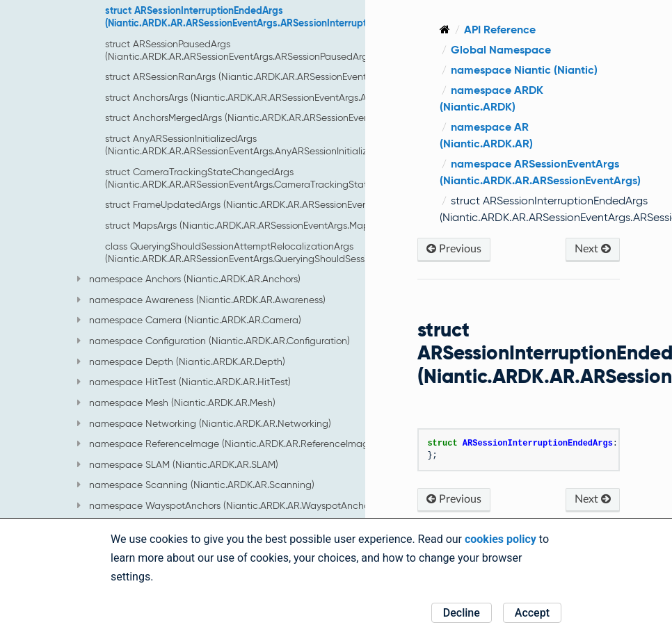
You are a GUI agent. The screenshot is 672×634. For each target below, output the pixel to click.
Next (593, 249)
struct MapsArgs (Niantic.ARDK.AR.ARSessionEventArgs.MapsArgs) (250, 225)
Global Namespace (501, 50)
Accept (532, 613)
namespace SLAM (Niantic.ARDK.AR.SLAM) (178, 464)
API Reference (500, 30)
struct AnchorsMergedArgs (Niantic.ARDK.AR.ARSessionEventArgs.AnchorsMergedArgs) (296, 117)
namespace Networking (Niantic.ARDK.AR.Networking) (204, 423)
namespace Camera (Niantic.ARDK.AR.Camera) (189, 320)
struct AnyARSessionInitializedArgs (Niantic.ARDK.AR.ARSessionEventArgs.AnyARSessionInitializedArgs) (253, 145)
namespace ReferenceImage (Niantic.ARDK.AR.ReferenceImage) (227, 444)
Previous (454, 249)
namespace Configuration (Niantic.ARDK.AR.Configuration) (214, 341)
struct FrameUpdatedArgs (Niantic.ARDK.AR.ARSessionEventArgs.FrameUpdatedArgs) (294, 204)
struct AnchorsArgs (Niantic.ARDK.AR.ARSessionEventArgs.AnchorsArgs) (262, 97)
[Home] (445, 30)
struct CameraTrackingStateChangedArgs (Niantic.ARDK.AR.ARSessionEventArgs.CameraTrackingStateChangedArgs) (271, 178)
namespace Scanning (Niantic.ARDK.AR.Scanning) (196, 485)
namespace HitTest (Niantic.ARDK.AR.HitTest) (184, 382)
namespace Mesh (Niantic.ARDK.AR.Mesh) (176, 403)
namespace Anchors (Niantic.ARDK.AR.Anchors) (189, 279)
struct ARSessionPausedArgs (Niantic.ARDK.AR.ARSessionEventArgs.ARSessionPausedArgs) (240, 50)
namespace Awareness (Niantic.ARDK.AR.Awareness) (201, 300)
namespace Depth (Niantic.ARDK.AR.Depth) (181, 361)
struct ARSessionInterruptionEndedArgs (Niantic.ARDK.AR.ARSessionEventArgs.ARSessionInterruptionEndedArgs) (269, 17)
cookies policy (501, 539)
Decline (462, 613)
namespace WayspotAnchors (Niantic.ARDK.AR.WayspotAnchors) (228, 505)
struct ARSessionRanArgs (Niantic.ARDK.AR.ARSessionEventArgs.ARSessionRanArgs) (289, 76)
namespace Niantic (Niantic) (524, 70)
